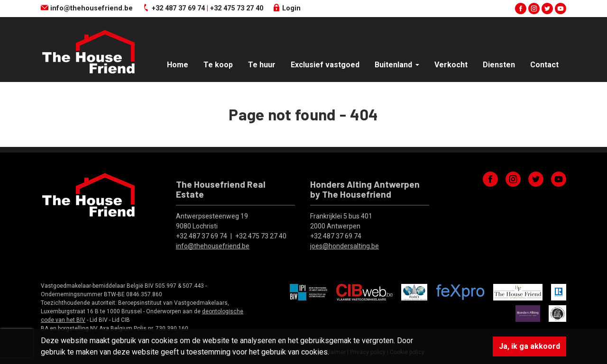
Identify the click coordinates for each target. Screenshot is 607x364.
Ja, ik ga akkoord (529, 346)
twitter (547, 9)
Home (178, 65)
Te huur (262, 65)
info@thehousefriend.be (87, 8)
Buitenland (394, 65)
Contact (544, 65)
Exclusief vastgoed (325, 65)
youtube (561, 9)
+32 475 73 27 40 (237, 8)
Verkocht (451, 65)
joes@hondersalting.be (345, 246)
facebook (521, 9)
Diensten (499, 65)
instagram (534, 9)
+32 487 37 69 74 (178, 8)
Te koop (218, 65)
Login (287, 8)
